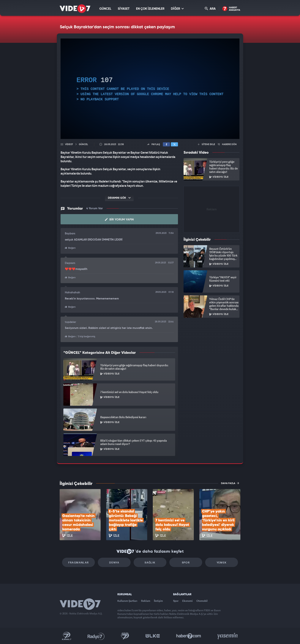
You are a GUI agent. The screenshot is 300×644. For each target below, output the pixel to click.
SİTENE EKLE (206, 144)
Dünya (114, 562)
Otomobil (202, 601)
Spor (186, 562)
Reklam (146, 601)
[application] (150, 89)
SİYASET (124, 9)
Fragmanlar (79, 562)
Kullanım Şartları (127, 601)
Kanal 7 (67, 636)
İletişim (158, 601)
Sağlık (150, 562)
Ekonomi (187, 601)
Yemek (222, 562)
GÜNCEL (105, 9)
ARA (210, 9)
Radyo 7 (96, 636)
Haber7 (189, 636)
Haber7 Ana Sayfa (231, 9)
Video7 (69, 144)
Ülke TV (153, 636)
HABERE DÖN (227, 144)
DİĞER (177, 9)
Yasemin (228, 636)
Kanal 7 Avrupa (125, 636)
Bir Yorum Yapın (119, 220)
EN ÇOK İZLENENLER (150, 9)
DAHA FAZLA (230, 483)
